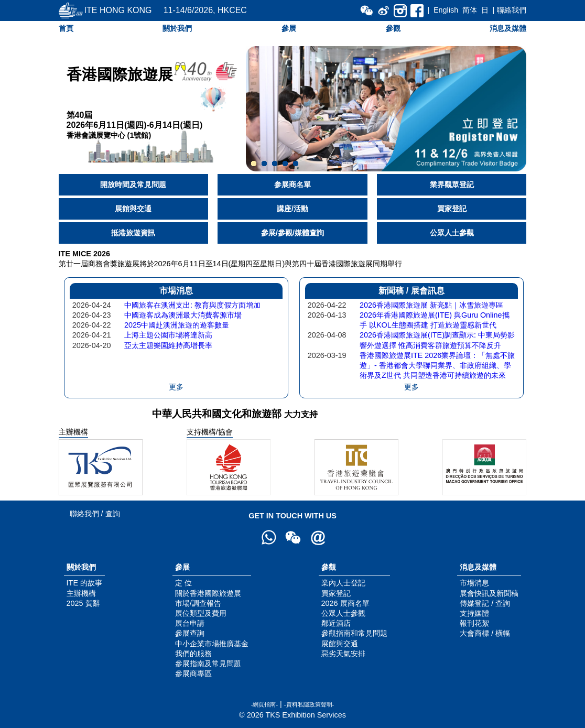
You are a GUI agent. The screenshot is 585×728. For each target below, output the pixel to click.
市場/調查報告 (198, 603)
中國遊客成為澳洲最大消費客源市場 (183, 315)
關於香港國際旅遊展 (208, 593)
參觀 (393, 28)
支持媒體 (474, 613)
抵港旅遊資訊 (133, 233)
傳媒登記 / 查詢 (485, 603)
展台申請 (190, 623)
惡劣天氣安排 (343, 654)
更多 (176, 387)
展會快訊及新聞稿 (489, 593)
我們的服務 (193, 654)
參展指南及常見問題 (208, 664)
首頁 (66, 28)
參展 (289, 28)
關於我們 (177, 28)
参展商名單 (292, 184)
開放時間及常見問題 (133, 184)
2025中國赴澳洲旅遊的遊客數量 (177, 325)
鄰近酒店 (336, 623)
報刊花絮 (474, 623)
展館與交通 (133, 209)
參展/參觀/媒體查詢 (292, 233)
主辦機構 (81, 593)
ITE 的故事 (84, 583)
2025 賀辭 (83, 603)
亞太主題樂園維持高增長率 (168, 345)
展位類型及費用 (201, 613)
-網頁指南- (264, 704)
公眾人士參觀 (452, 233)
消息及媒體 (508, 28)
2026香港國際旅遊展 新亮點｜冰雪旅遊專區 (431, 305)
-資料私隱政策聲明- (309, 704)
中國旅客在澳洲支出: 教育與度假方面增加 (192, 305)
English (446, 10)
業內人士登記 (343, 583)
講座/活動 (292, 209)
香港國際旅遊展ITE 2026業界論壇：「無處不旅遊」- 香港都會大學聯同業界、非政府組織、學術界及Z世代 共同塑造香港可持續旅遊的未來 (437, 365)
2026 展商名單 (345, 603)
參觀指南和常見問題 (354, 633)
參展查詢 (190, 633)
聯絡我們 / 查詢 (95, 514)
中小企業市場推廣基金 (212, 644)
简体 (470, 10)
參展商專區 (193, 673)
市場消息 (474, 583)
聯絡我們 (512, 10)
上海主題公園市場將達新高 (168, 335)
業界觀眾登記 (452, 184)
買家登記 (452, 209)
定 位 (183, 583)
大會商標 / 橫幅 (485, 633)
